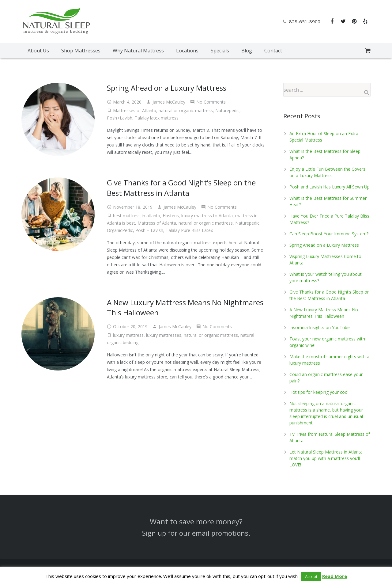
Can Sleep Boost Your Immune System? (329, 234)
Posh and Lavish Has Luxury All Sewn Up (330, 187)
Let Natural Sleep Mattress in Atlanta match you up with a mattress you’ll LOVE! (326, 458)
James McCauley (169, 102)
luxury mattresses (164, 335)
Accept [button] (311, 576)
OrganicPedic (120, 230)
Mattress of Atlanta (157, 223)
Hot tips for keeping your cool (319, 392)
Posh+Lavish (120, 118)
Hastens (171, 216)
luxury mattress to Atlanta (207, 216)
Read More (335, 576)
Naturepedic (227, 110)
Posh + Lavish (149, 230)
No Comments (211, 102)
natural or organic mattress (186, 110)
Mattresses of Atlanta (135, 110)
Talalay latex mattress (157, 118)
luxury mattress (128, 335)
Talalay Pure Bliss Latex (189, 230)
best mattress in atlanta (137, 216)
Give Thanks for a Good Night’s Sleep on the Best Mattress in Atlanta (181, 188)
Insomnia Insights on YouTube (320, 327)
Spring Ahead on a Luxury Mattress (167, 88)
